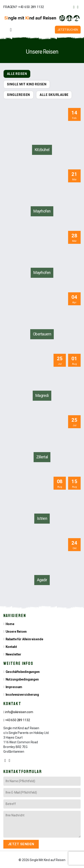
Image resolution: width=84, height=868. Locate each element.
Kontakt (11, 646)
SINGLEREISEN (18, 94)
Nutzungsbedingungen (22, 678)
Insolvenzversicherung (22, 693)
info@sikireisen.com (18, 711)
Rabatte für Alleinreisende (24, 638)
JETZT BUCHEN (68, 29)
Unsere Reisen (16, 630)
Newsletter (14, 653)
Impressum (14, 686)
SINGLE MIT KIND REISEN (27, 83)
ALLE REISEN (17, 73)
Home (10, 623)
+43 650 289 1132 (17, 719)
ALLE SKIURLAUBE (54, 94)
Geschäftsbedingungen (23, 671)
